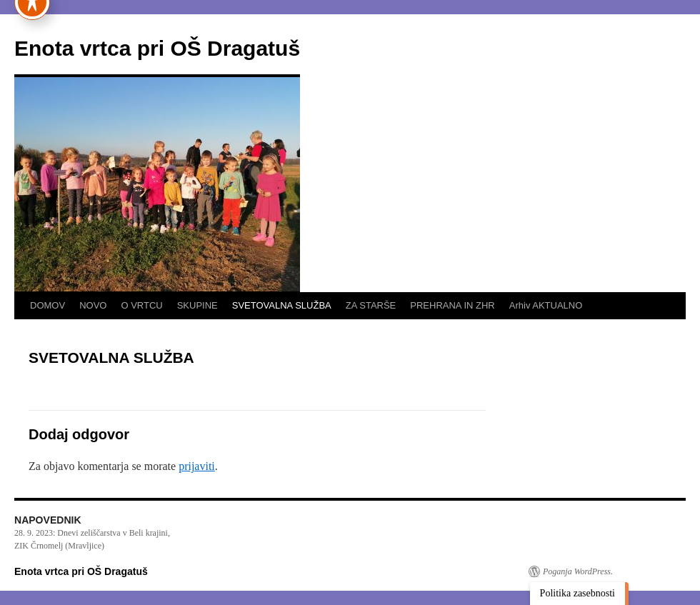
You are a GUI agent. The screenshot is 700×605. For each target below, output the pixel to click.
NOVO (93, 305)
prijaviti (197, 466)
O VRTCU (141, 305)
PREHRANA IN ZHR (452, 305)
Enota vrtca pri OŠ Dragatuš (157, 48)
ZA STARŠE (371, 305)
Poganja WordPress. (578, 571)
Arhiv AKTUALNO (546, 305)
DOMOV (47, 305)
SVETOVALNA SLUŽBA (282, 305)
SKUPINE (197, 305)
